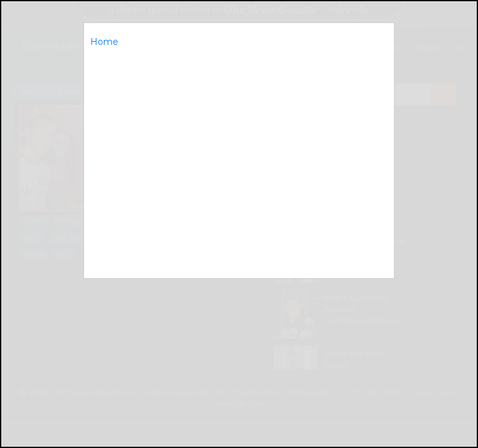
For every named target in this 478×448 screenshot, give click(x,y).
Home (104, 42)
